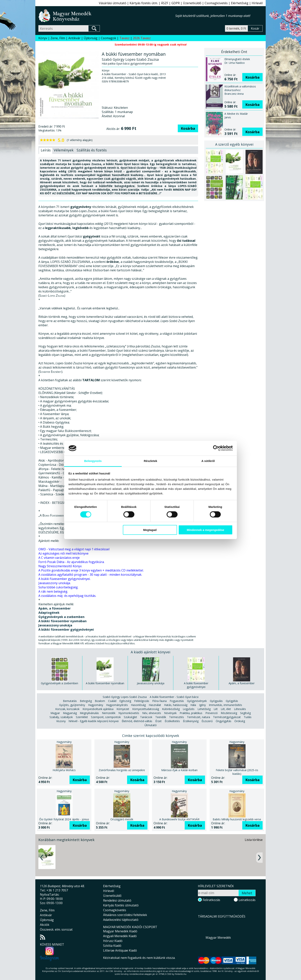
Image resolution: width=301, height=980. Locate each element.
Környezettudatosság (146, 709)
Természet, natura (198, 717)
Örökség (240, 721)
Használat (155, 705)
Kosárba (188, 128)
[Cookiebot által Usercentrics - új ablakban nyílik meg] (216, 448)
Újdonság (91, 38)
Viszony (61, 721)
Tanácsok (146, 717)
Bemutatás (70, 701)
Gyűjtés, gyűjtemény (72, 705)
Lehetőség (204, 709)
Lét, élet (226, 709)
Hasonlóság (138, 705)
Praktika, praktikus (191, 713)
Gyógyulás (216, 701)
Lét (216, 709)
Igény (202, 705)
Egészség (125, 701)
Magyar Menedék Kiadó (120, 931)
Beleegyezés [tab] (93, 461)
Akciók (45, 925)
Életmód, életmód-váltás (137, 721)
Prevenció (212, 713)
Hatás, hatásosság (176, 705)
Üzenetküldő (192, 3)
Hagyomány (96, 705)
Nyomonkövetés (129, 713)
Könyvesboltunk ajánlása (98, 709)
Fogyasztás (177, 701)
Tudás (248, 717)
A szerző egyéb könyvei (234, 144)
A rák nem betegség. (53, 591)
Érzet (158, 721)
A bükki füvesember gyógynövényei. (64, 579)
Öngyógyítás (224, 721)
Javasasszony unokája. (55, 583)
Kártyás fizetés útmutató (121, 905)
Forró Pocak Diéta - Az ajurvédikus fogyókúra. (71, 562)
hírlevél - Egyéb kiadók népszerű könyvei (94, 721)
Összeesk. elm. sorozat (56, 929)
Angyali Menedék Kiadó (120, 936)
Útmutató (151, 725)
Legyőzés (189, 709)
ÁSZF (165, 3)
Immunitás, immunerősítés (225, 705)
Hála (193, 705)
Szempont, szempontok (106, 717)
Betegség (86, 701)
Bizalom (100, 701)
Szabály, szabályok (61, 717)
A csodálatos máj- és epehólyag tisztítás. (67, 596)
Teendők (161, 717)
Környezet (123, 709)
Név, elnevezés (152, 713)
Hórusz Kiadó (113, 941)
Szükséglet (130, 717)
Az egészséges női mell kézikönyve (63, 553)
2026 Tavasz (142, 38)
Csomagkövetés (216, 3)
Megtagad (150, 530)
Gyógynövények (197, 701)
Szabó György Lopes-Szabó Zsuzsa (125, 697)
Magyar (55, 713)
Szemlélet (82, 717)
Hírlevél (257, 3)
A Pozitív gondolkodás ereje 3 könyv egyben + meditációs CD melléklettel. (91, 570)
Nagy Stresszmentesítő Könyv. (60, 566)
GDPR (176, 3)
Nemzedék (109, 713)
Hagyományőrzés (117, 705)
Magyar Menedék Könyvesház (107, 16)
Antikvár (74, 38)
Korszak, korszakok (67, 709)
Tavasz (124, 38)
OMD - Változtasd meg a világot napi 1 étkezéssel (74, 549)
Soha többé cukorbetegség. (58, 587)
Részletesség (229, 713)
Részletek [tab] (150, 461)
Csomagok (108, 38)
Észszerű (207, 721)
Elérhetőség (240, 3)
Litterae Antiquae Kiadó (120, 950)
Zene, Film (58, 38)
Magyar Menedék (218, 938)
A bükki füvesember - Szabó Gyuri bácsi (174, 697)
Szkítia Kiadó (112, 946)
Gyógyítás (232, 701)
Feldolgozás (142, 701)
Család (112, 701)
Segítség (245, 713)
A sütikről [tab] (208, 461)
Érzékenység (191, 721)
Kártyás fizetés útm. (144, 3)
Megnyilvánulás (89, 713)
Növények (170, 713)
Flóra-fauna (159, 701)
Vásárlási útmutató (113, 3)
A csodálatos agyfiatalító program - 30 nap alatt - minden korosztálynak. (90, 575)
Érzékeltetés (172, 721)
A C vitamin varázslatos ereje (59, 558)
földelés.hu (181, 974)
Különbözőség (171, 709)
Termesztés (177, 717)
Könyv (43, 38)
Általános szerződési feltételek (125, 915)
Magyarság (70, 713)
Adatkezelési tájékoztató (121, 920)
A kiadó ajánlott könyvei (150, 652)
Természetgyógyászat (227, 717)
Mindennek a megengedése (205, 530)
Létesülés (240, 709)
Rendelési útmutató (117, 900)
